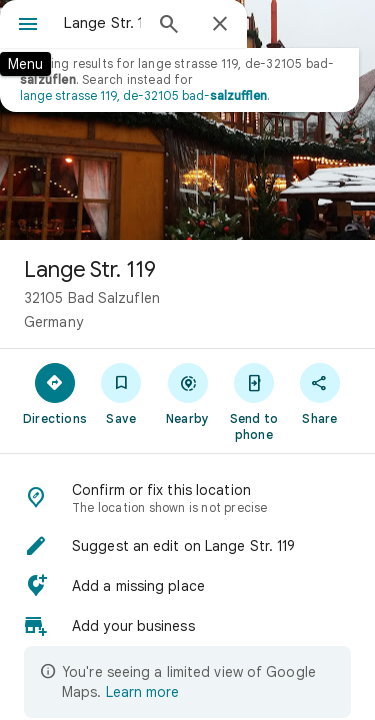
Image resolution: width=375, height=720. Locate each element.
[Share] (320, 393)
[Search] (169, 26)
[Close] (220, 25)
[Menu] (28, 26)
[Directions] (55, 393)
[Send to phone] (254, 401)
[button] (187, 546)
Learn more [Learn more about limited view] (142, 692)
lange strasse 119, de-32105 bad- (143, 95)
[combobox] (102, 23)
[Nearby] (187, 393)
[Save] (121, 393)
